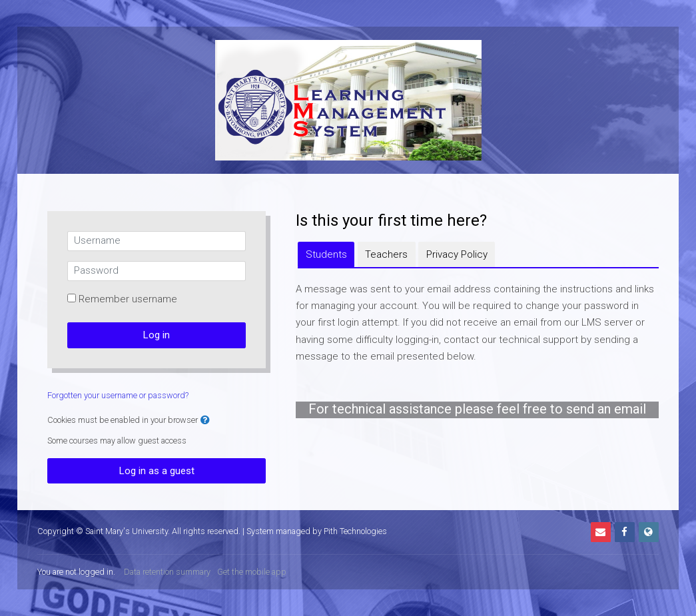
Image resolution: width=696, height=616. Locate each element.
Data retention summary (167, 572)
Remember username (128, 299)
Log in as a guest (157, 471)
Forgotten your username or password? (118, 395)
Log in (157, 335)
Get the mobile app (252, 572)
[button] (205, 421)
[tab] (326, 254)
